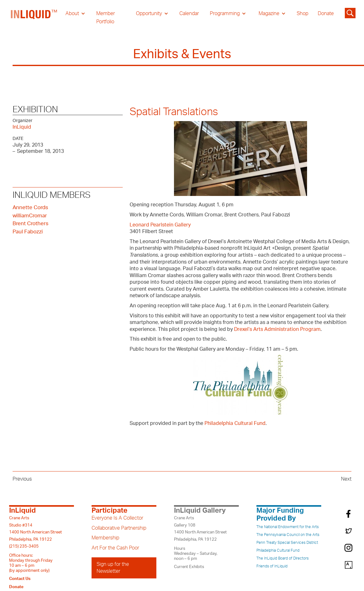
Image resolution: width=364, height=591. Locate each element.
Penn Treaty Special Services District (287, 543)
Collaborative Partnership (119, 528)
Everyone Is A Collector (117, 518)
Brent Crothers (31, 223)
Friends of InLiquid (272, 566)
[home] (34, 18)
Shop (302, 14)
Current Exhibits (189, 567)
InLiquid (22, 127)
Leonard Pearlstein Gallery (160, 225)
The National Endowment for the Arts (288, 527)
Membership (105, 538)
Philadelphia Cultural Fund (235, 423)
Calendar (189, 14)
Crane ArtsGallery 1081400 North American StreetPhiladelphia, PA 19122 (200, 529)
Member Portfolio (106, 18)
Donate (326, 14)
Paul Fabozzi (28, 232)
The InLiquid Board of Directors (283, 558)
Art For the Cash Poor (115, 548)
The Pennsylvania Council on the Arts (288, 535)
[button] (75, 14)
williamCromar (30, 216)
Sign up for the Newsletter (113, 568)
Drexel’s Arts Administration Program (277, 329)
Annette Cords (30, 207)
